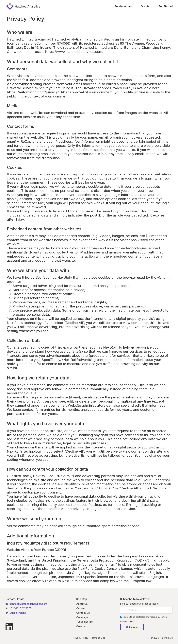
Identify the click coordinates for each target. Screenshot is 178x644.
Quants (145, 6)
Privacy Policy (81, 638)
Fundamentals (123, 6)
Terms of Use (98, 638)
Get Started (166, 6)
